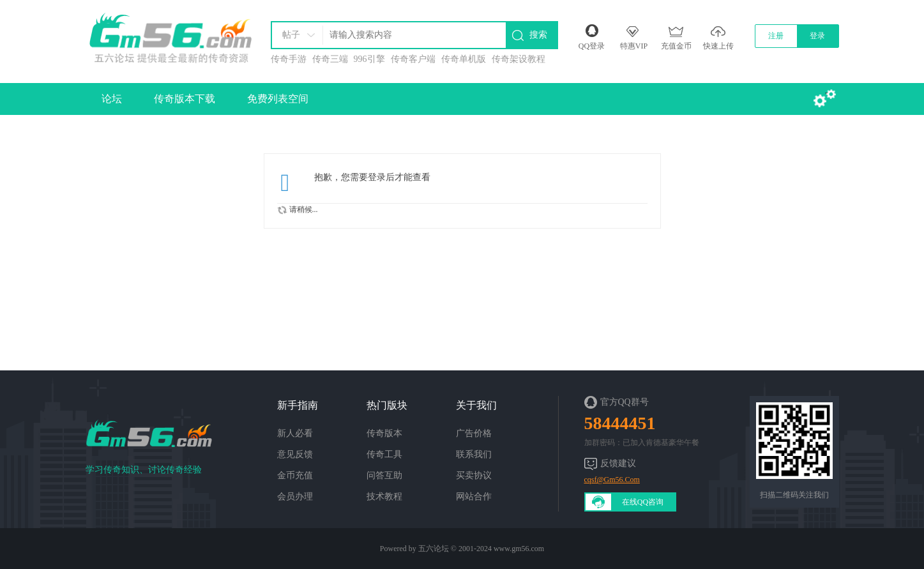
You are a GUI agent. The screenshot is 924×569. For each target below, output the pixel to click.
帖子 (291, 35)
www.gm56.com (519, 549)
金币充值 (295, 475)
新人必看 (295, 433)
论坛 (112, 99)
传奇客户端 (413, 59)
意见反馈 (295, 454)
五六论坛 (434, 549)
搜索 (538, 35)
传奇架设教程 (519, 59)
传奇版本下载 (185, 99)
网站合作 (474, 497)
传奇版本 (384, 433)
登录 (817, 36)
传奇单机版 (464, 59)
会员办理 (295, 497)
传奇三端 (330, 59)
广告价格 (474, 433)
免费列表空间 (278, 99)
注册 (776, 36)
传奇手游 (289, 59)
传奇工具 (384, 454)
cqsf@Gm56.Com (612, 480)
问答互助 (384, 475)
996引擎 (369, 59)
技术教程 (384, 497)
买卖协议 (474, 475)
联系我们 (474, 454)
